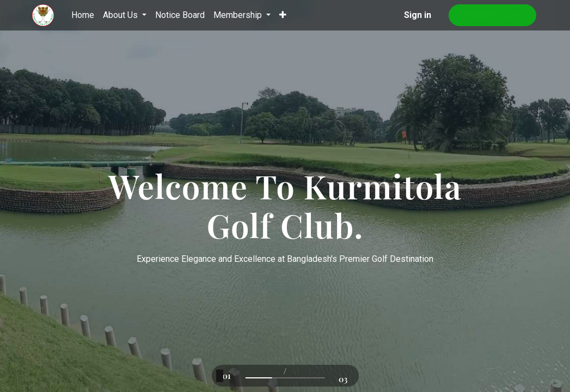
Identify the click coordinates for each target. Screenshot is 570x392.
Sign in (418, 15)
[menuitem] (83, 15)
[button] (283, 15)
